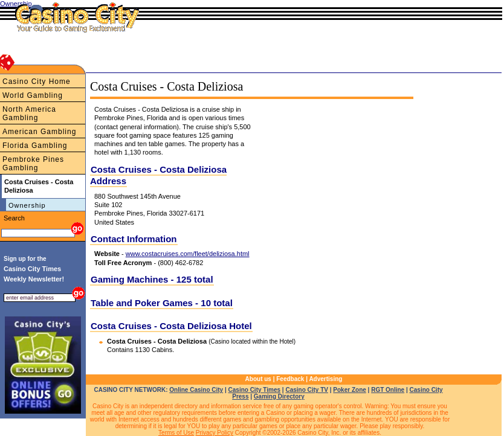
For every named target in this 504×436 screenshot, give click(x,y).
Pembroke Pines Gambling (33, 164)
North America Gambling (29, 114)
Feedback (290, 379)
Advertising (325, 379)
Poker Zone (349, 390)
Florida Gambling (35, 146)
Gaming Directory (279, 396)
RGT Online (388, 390)
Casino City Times (255, 390)
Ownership (27, 205)
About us (258, 379)
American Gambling (39, 132)
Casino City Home (37, 82)
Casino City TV (307, 390)
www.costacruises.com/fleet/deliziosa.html (188, 254)
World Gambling (33, 95)
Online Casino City (196, 390)
